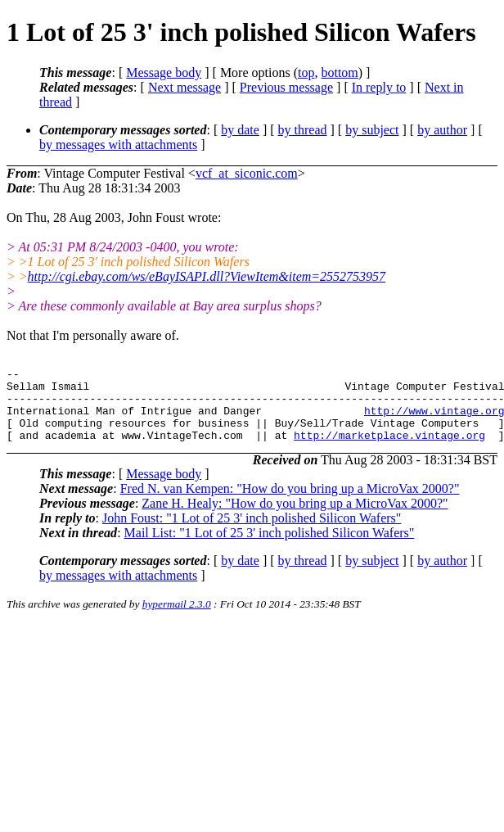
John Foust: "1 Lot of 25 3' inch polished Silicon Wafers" (252, 533)
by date (240, 130)
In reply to (379, 87)
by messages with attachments (118, 145)
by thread (303, 130)
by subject (372, 130)
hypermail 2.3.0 (177, 619)
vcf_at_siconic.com (247, 173)
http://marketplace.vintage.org (389, 450)
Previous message (286, 87)
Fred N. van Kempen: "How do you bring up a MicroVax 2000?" (290, 503)
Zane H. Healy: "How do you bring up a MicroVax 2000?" (295, 518)
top (306, 72)
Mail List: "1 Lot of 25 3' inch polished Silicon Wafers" (270, 547)
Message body (164, 72)
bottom (339, 72)
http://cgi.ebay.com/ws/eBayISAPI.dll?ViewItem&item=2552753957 (207, 276)
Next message (184, 87)
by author (442, 130)
